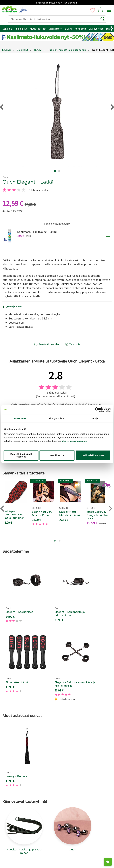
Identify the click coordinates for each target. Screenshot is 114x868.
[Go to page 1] (55, 541)
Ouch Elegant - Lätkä (28, 182)
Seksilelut (8, 29)
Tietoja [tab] (94, 418)
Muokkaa (57, 455)
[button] (103, 19)
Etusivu (6, 50)
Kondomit (80, 29)
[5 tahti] (23, 190)
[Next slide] (110, 509)
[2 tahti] (9, 190)
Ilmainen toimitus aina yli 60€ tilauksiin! (57, 3)
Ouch (5, 177)
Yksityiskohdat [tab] (57, 418)
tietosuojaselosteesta (75, 441)
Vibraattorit (56, 29)
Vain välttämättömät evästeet (21, 455)
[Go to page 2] (60, 541)
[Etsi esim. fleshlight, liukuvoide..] (58, 19)
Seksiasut (22, 29)
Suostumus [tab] (20, 418)
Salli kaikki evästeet (93, 455)
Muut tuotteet (38, 29)
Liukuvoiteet (96, 29)
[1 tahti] (4, 190)
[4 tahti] (19, 190)
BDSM (68, 29)
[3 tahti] (14, 190)
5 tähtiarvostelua (39, 190)
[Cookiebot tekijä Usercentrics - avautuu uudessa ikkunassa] (97, 410)
